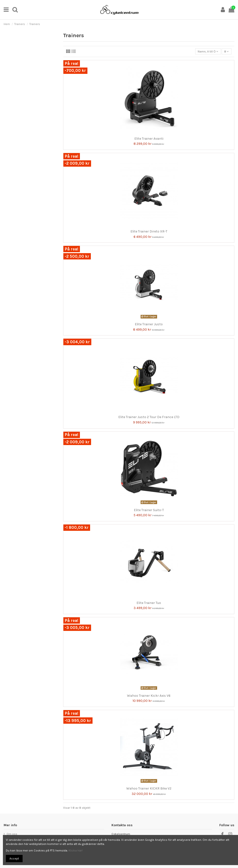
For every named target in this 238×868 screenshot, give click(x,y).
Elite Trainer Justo (149, 324)
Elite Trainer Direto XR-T (149, 231)
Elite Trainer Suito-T (149, 510)
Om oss (12, 834)
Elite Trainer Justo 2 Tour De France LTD (149, 417)
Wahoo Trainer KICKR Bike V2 (149, 788)
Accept (14, 859)
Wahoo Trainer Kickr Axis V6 (149, 696)
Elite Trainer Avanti (149, 139)
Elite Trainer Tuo (149, 603)
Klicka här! (76, 851)
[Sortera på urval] (208, 51)
